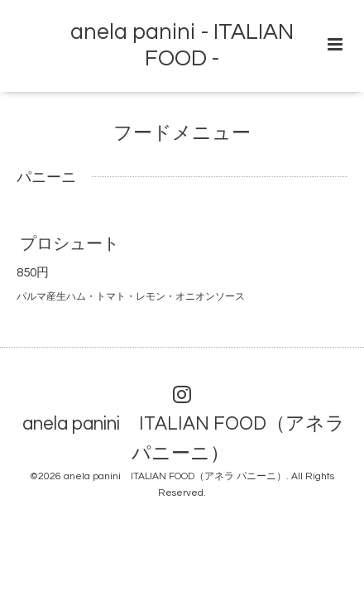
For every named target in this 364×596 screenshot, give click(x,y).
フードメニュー (182, 134)
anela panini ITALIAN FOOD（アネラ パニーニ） (184, 438)
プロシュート (69, 244)
